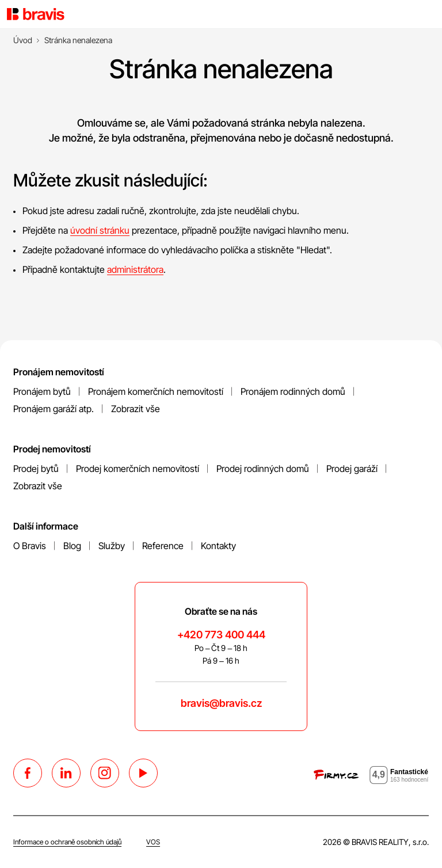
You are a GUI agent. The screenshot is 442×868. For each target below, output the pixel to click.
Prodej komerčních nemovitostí (138, 469)
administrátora (135, 269)
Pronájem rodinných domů (293, 391)
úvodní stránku (100, 230)
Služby (112, 546)
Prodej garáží (352, 469)
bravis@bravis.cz (221, 703)
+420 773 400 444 (221, 635)
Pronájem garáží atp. (54, 409)
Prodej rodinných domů (263, 469)
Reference (163, 546)
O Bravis (30, 546)
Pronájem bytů (42, 391)
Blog (72, 546)
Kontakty (218, 546)
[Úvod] (23, 40)
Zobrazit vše (136, 409)
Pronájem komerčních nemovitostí (156, 391)
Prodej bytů (36, 469)
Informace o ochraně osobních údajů (67, 842)
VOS (153, 842)
